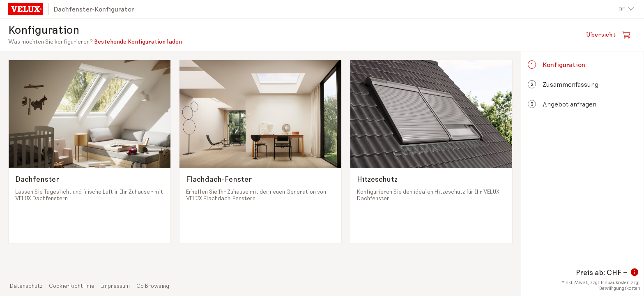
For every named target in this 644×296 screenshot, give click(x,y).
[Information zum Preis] (635, 272)
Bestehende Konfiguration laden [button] (138, 42)
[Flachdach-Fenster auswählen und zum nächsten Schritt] (260, 151)
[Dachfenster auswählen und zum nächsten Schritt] (90, 151)
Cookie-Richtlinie (72, 286)
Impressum (115, 286)
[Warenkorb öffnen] (611, 35)
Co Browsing (153, 286)
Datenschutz (26, 286)
